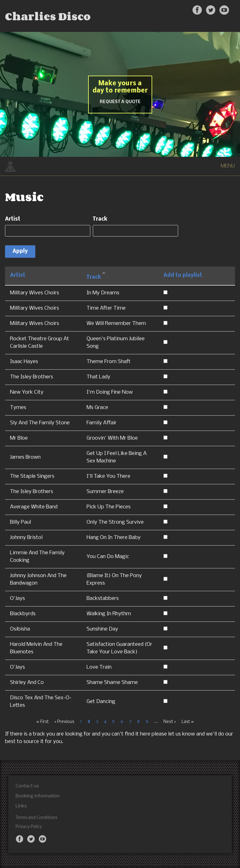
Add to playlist (183, 275)
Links (21, 806)
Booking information (38, 796)
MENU (228, 166)
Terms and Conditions (36, 818)
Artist (13, 219)
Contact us (27, 786)
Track (100, 219)
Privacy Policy (29, 827)
